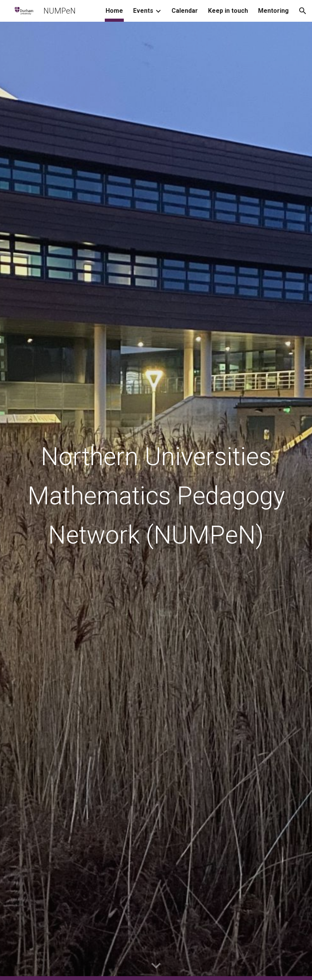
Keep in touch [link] (228, 11)
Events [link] (143, 11)
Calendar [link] (185, 11)
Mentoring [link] (273, 11)
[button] (303, 11)
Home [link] (114, 11)
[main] (156, 501)
